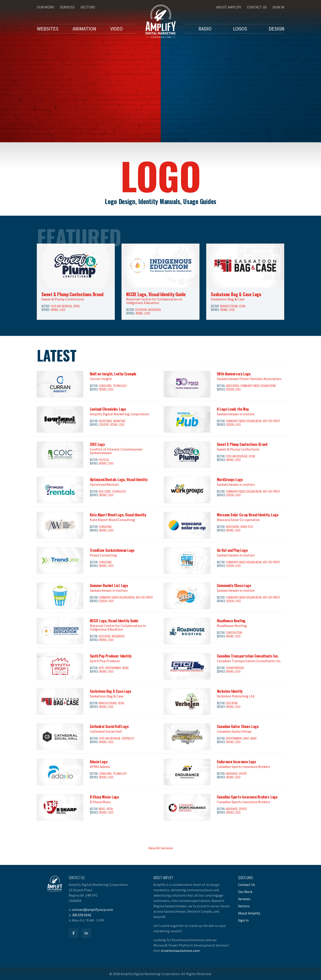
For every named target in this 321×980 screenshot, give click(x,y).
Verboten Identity (230, 691)
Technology (120, 386)
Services (67, 7)
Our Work (45, 7)
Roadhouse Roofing (231, 621)
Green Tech (247, 527)
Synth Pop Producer (105, 661)
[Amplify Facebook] (74, 933)
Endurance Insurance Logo (236, 762)
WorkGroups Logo (230, 480)
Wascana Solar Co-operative (238, 520)
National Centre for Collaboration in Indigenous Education (154, 301)
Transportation (235, 668)
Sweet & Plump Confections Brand (72, 294)
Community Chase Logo (234, 585)
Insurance (232, 774)
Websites (48, 29)
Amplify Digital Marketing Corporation (119, 414)
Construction (234, 633)
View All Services (161, 848)
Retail (77, 306)
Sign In (278, 7)
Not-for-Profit (271, 421)
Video (116, 29)
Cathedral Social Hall (106, 731)
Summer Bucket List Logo (109, 585)
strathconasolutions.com (180, 951)
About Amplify (228, 7)
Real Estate (105, 491)
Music (126, 668)
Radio (205, 29)
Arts (101, 668)
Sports (243, 774)
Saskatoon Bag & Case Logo (236, 294)
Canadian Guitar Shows (234, 731)
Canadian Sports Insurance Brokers (244, 767)
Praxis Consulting (103, 555)
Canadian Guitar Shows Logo (238, 726)
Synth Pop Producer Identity (111, 656)
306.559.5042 (82, 915)
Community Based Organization (258, 386)
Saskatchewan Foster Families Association (249, 379)
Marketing (119, 421)
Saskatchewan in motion (236, 414)
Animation (84, 29)
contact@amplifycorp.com (92, 910)
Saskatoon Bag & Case (228, 299)
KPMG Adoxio (100, 767)
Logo (62, 310)
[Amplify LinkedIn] (86, 933)
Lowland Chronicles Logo (108, 409)
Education (141, 310)
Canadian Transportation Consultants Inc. (248, 656)
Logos (240, 29)
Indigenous (155, 310)
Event (246, 738)
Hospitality (128, 738)
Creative (104, 425)
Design (276, 29)
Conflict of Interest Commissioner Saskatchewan (116, 451)
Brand (55, 310)
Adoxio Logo (99, 762)
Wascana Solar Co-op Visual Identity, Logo (248, 515)
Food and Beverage (61, 306)
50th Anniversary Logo (234, 374)
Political (104, 460)
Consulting (105, 386)
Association (232, 386)
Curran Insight (101, 379)
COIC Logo (97, 444)
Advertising (105, 421)
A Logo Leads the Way (233, 409)
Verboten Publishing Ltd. (236, 696)
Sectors (88, 7)
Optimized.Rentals (104, 484)
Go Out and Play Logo (232, 550)
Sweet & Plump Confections (63, 299)
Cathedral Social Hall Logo (109, 726)
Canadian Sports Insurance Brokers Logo (247, 797)
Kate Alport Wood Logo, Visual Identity (118, 515)
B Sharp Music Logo (104, 797)
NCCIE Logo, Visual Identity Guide (156, 294)
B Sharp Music (100, 802)
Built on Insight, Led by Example (113, 374)
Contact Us (257, 7)
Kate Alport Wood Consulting (112, 520)
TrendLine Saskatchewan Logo (112, 550)
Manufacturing (229, 306)
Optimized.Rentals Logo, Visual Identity (119, 480)
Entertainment (113, 668)
